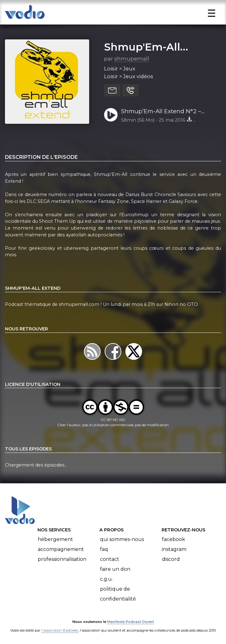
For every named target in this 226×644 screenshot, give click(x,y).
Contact (110, 559)
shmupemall (132, 59)
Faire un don (115, 569)
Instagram (174, 549)
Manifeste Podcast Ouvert (130, 622)
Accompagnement (61, 549)
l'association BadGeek (60, 630)
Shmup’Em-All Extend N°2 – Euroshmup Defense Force (161, 112)
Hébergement (55, 539)
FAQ (104, 549)
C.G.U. (106, 579)
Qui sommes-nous (122, 539)
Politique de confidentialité (118, 594)
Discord (171, 559)
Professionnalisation (62, 559)
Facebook (174, 539)
